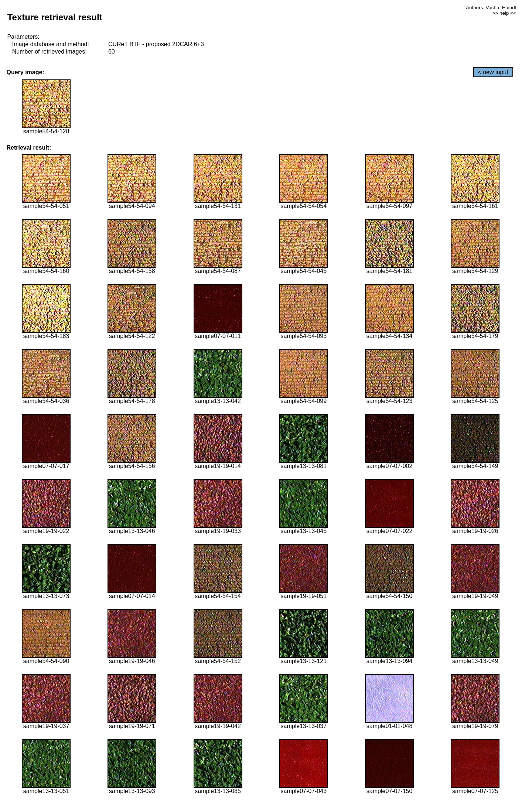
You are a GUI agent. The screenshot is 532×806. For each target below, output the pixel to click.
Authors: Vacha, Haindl (491, 8)
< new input (493, 72)
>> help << (504, 13)
